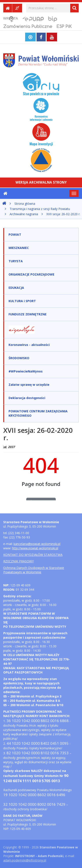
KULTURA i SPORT (22, 301)
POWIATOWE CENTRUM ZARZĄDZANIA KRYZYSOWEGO (38, 413)
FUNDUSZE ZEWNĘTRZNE (28, 314)
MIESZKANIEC (19, 248)
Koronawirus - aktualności (29, 345)
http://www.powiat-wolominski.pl (35, 548)
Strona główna (25, 204)
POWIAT (15, 234)
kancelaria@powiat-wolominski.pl (37, 544)
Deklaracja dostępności (27, 398)
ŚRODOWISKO (19, 358)
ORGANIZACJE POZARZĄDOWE (31, 274)
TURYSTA (16, 261)
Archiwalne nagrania (24, 214)
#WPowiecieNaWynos (26, 371)
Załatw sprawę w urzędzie (29, 385)
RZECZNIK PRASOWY (18, 561)
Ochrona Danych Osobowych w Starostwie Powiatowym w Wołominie (34, 570)
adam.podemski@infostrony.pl (25, 860)
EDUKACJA (16, 288)
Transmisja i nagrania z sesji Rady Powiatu (40, 209)
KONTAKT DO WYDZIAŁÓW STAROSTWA (33, 555)
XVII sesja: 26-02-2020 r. (63, 214)
